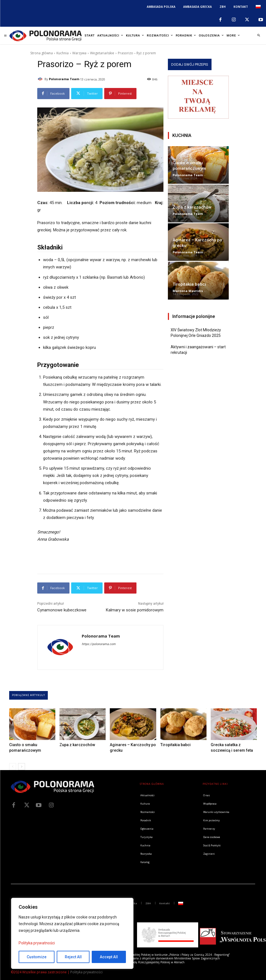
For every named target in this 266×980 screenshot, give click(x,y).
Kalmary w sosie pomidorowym (135, 610)
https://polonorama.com (99, 644)
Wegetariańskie (102, 53)
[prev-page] (13, 767)
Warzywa (79, 53)
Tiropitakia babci (189, 284)
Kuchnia (63, 53)
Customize (37, 957)
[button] (258, 36)
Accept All (109, 957)
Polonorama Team (64, 79)
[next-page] (22, 767)
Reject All (73, 957)
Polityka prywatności (37, 943)
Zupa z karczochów (192, 207)
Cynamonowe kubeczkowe (62, 610)
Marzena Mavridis (188, 291)
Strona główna (42, 53)
